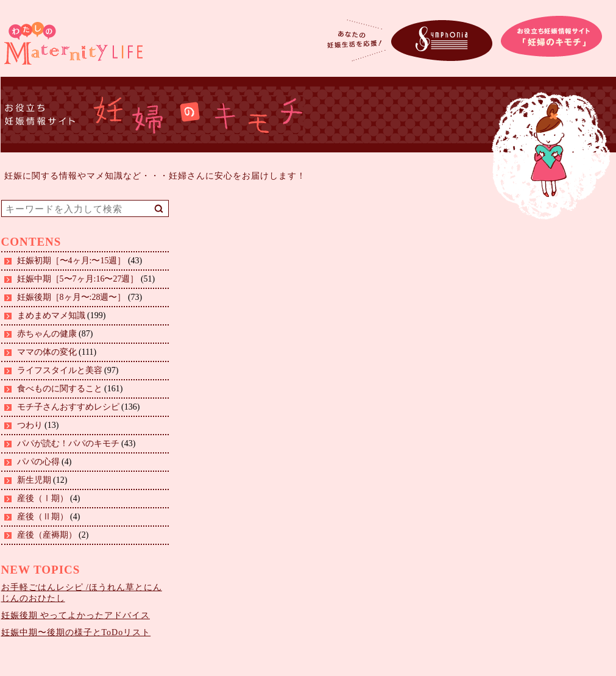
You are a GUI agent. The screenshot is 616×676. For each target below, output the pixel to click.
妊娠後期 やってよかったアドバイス (76, 615)
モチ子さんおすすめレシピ (68, 407)
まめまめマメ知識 (51, 315)
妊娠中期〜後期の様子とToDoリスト (76, 632)
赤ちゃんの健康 (47, 334)
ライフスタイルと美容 (60, 370)
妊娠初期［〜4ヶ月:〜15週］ (72, 261)
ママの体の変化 (47, 352)
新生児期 (34, 480)
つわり (30, 425)
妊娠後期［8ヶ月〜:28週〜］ (72, 297)
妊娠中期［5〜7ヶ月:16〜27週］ (78, 279)
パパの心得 (38, 462)
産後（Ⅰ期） (43, 498)
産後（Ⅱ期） (43, 517)
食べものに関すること (60, 389)
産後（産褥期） (47, 535)
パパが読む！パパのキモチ (68, 443)
